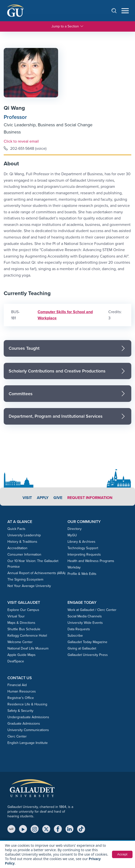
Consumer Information (24, 554)
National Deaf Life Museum (28, 648)
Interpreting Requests (84, 554)
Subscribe (75, 636)
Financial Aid (17, 685)
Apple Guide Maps (22, 655)
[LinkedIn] (69, 829)
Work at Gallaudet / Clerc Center (92, 610)
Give (58, 498)
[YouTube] (23, 829)
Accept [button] (122, 854)
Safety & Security (20, 711)
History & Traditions (22, 542)
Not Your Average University (29, 586)
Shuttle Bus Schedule (24, 629)
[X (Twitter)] (46, 829)
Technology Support (83, 548)
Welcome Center (20, 642)
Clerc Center (17, 736)
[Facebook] (58, 829)
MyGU (72, 535)
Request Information (90, 498)
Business (12, 132)
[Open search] (116, 11)
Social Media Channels (85, 616)
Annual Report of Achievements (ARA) (36, 573)
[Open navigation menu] (125, 11)
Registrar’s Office (21, 698)
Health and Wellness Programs (91, 561)
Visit (27, 498)
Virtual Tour (16, 616)
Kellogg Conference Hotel (27, 636)
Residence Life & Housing (27, 704)
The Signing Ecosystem (25, 579)
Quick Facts (16, 529)
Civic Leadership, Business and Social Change (48, 125)
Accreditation (17, 548)
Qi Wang (14, 108)
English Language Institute (28, 743)
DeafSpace (16, 661)
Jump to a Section (67, 26)
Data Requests (79, 629)
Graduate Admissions (24, 724)
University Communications (28, 730)
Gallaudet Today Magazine (87, 642)
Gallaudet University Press (88, 655)
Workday (74, 567)
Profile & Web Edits (82, 574)
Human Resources (22, 691)
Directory (75, 529)
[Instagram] (35, 829)
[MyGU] (11, 829)
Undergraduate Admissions (28, 717)
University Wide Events (85, 623)
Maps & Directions (21, 623)
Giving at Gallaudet (82, 648)
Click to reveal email (21, 141)
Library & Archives (81, 542)
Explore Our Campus (23, 610)
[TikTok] (81, 829)
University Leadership (24, 535)
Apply (43, 498)
